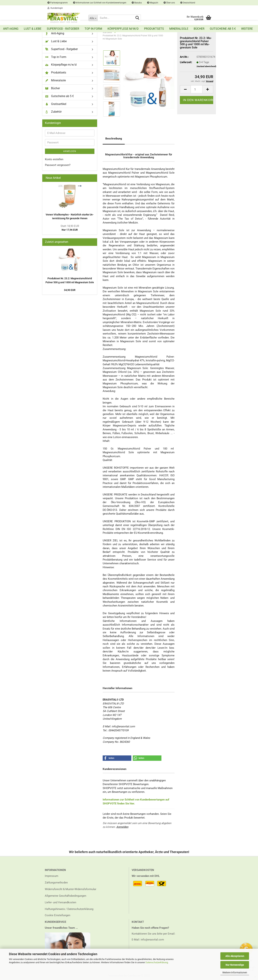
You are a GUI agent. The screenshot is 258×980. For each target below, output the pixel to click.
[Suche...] (93, 18)
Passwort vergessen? (58, 165)
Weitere (247, 29)
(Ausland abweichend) (206, 66)
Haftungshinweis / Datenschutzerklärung (69, 909)
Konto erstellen (54, 159)
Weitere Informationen (235, 972)
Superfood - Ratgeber (63, 29)
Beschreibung (114, 139)
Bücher (199, 29)
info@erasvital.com (152, 940)
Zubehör (53, 112)
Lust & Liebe (33, 29)
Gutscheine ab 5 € (223, 29)
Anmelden (122, 827)
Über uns (169, 3)
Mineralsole (179, 29)
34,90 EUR (70, 290)
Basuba (137, 3)
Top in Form (93, 29)
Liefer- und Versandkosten (60, 902)
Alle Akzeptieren (235, 956)
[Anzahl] (197, 89)
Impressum (52, 876)
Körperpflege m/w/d (123, 29)
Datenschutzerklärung (157, 962)
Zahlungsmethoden (56, 883)
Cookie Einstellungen (58, 915)
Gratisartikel (56, 104)
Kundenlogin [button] (55, 8)
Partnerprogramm (58, 3)
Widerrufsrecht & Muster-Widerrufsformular (71, 889)
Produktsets (154, 29)
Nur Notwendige (235, 965)
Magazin (153, 3)
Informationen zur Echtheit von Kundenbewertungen (100, 3)
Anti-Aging (11, 29)
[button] (188, 3)
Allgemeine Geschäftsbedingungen (65, 896)
